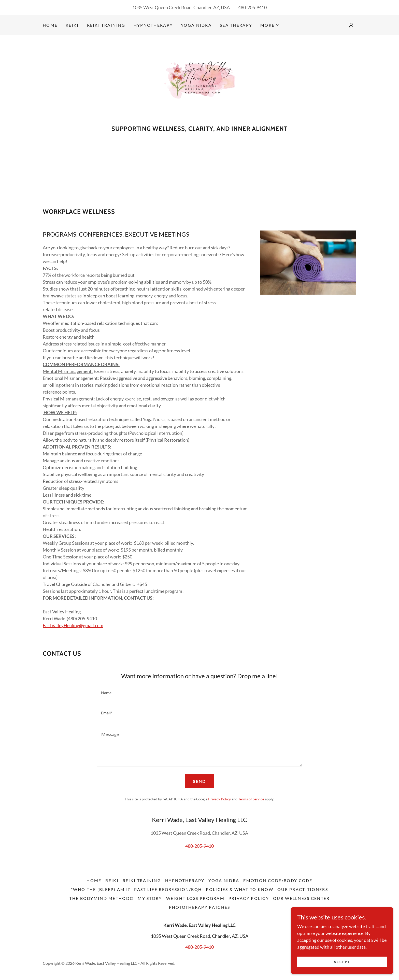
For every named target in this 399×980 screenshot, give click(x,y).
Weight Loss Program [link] (195, 898)
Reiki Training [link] (106, 25)
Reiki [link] (72, 25)
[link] (199, 82)
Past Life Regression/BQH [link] (168, 889)
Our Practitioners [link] (303, 889)
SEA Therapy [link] (236, 25)
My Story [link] (150, 898)
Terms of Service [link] (251, 799)
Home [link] (50, 25)
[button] (270, 25)
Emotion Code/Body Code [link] (278, 880)
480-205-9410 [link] (252, 7)
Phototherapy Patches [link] (200, 907)
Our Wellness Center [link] (301, 898)
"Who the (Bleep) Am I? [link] (101, 889)
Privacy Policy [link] (219, 799)
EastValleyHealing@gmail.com (73, 625)
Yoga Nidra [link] (196, 25)
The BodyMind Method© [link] (101, 898)
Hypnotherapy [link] (153, 25)
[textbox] (199, 693)
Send (199, 781)
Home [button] (94, 880)
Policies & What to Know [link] (240, 889)
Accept (342, 962)
